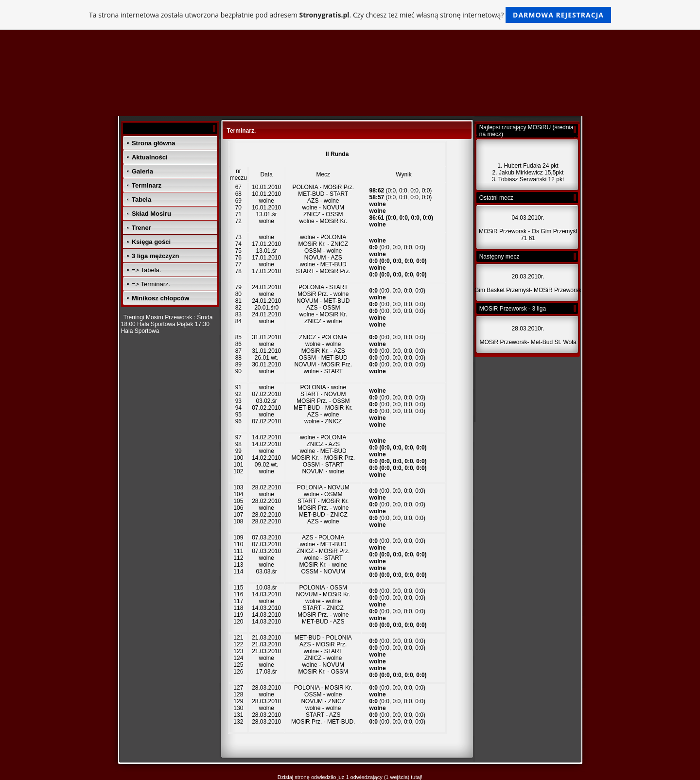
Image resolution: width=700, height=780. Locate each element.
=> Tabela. (146, 270)
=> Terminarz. (151, 284)
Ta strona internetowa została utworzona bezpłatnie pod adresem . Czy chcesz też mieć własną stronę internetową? (350, 15)
